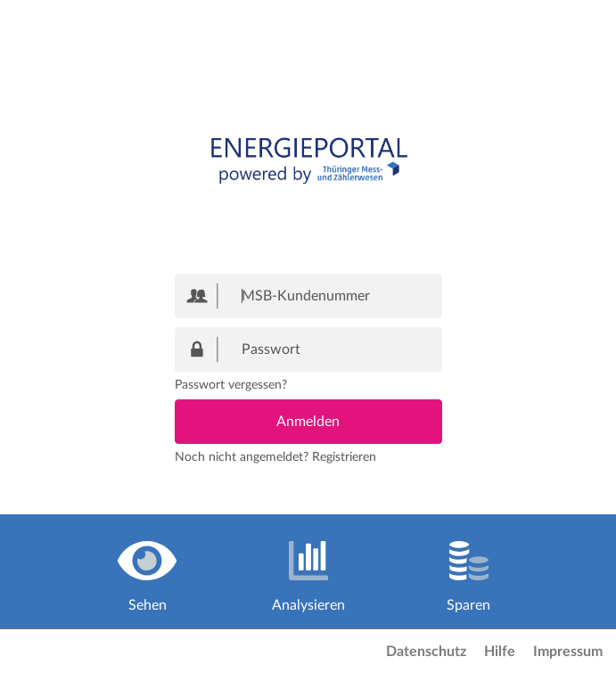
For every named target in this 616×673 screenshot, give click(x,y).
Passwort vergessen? (231, 385)
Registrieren (344, 457)
